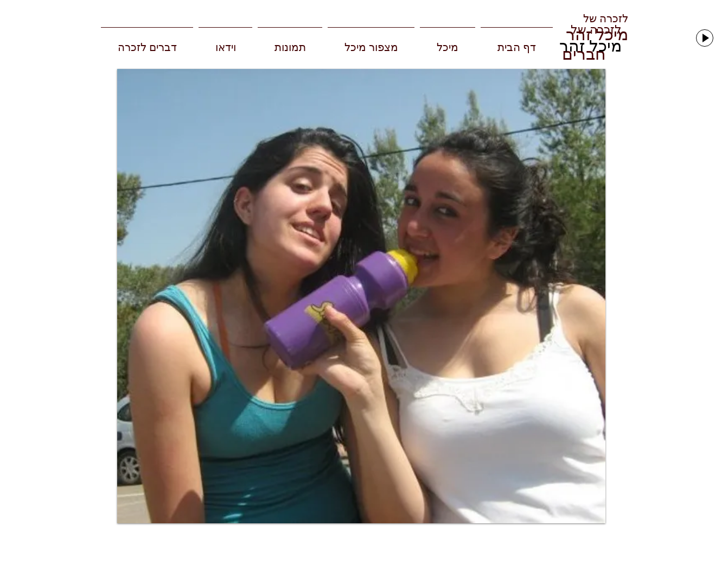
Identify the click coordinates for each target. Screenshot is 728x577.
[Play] (705, 38)
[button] (361, 296)
